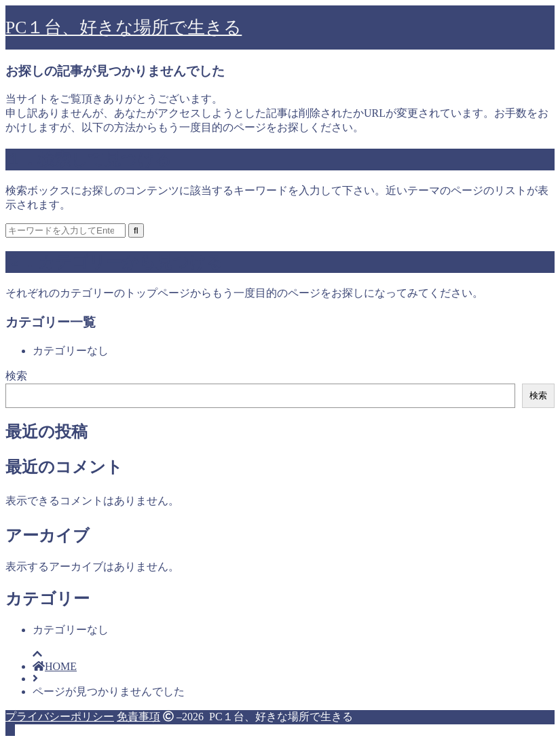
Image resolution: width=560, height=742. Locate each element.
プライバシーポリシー (60, 717)
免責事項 (138, 717)
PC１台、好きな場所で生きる (124, 27)
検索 (16, 376)
